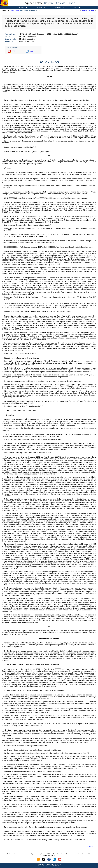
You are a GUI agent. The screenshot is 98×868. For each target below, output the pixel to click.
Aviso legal (39, 854)
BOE (18, 10)
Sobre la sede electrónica (21, 854)
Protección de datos (59, 854)
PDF (13, 51)
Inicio (13, 10)
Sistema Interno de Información (75, 854)
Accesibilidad (47, 854)
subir (91, 847)
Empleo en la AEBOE (49, 855)
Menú (77, 8)
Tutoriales (88, 854)
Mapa (32, 854)
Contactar (10, 854)
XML (31, 51)
